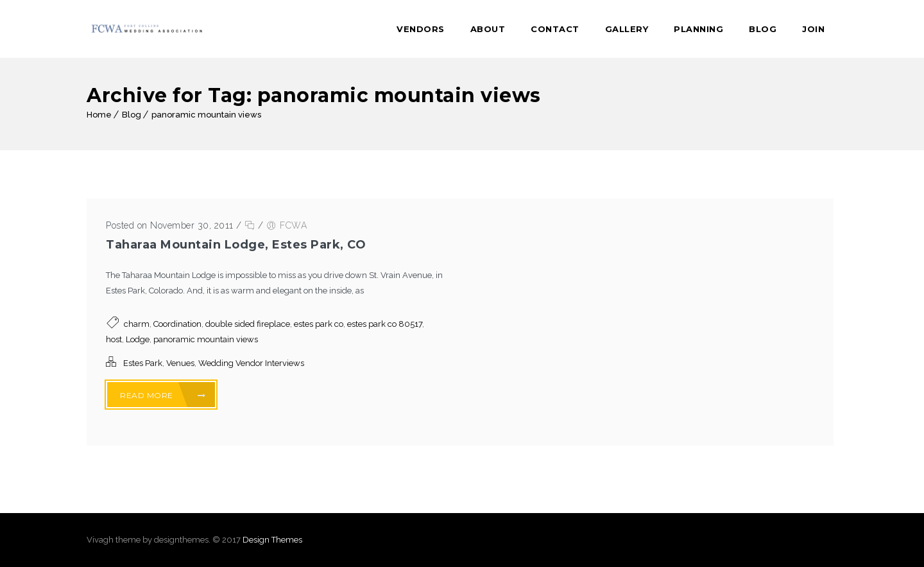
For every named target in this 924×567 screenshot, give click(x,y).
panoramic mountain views (206, 115)
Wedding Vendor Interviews (251, 363)
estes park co (319, 324)
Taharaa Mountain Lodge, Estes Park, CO (236, 245)
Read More (163, 395)
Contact (555, 29)
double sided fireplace (248, 324)
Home (99, 115)
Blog (763, 29)
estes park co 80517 (385, 324)
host (114, 339)
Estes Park (143, 363)
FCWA (293, 225)
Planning (698, 29)
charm (137, 324)
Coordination (177, 324)
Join (813, 29)
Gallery (627, 29)
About (488, 29)
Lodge (138, 339)
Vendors (421, 29)
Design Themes (272, 540)
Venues (180, 363)
